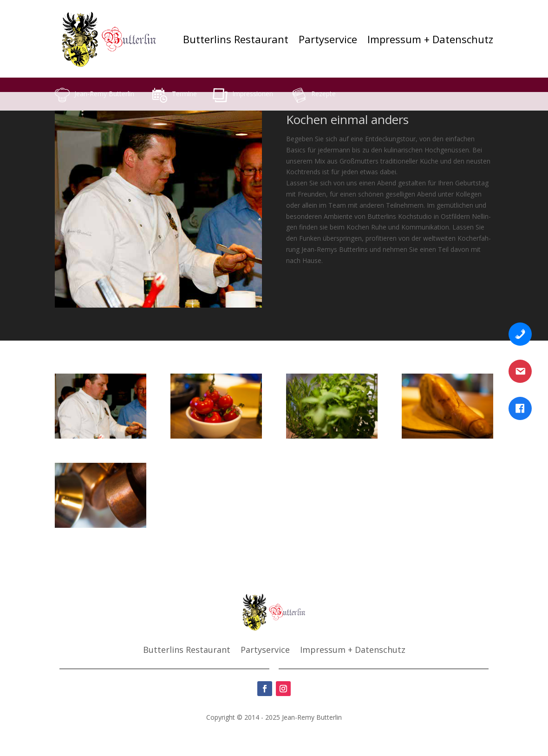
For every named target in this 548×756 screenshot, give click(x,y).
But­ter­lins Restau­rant (236, 39)
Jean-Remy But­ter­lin (104, 94)
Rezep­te (323, 94)
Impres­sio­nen (253, 94)
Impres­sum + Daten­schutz (430, 39)
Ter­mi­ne (184, 94)
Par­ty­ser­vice (328, 39)
